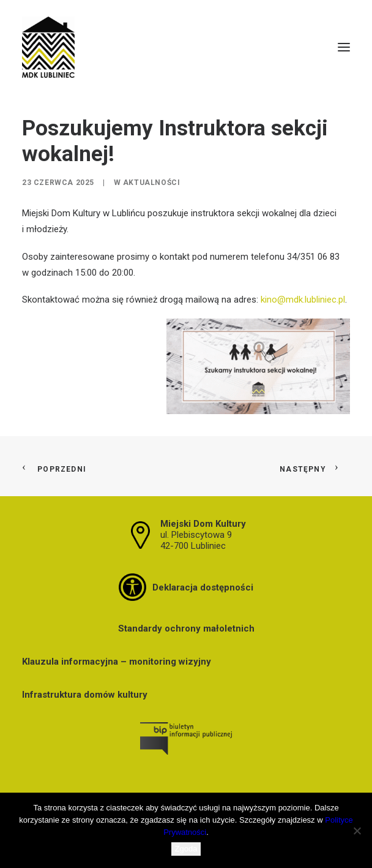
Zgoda (186, 849)
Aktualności (152, 183)
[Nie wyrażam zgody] (357, 831)
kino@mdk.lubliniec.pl (303, 300)
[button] (344, 47)
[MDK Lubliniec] (186, 47)
